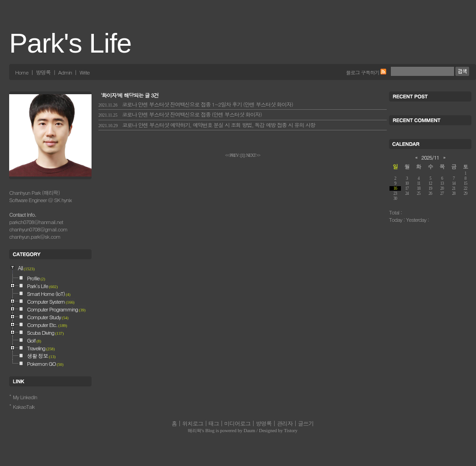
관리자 (285, 423)
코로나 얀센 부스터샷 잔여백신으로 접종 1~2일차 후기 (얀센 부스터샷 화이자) (196, 104)
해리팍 (195, 431)
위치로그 (193, 423)
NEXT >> (253, 155)
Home (22, 72)
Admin (65, 72)
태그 (214, 423)
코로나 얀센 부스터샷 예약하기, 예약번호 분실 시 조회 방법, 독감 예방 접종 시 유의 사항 (207, 125)
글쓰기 (306, 423)
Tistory (291, 431)
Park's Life (70, 43)
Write (85, 72)
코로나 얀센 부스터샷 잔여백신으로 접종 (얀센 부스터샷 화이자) (180, 114)
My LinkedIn (25, 397)
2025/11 (430, 157)
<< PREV (232, 155)
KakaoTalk (24, 407)
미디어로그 (237, 423)
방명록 (43, 72)
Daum (249, 431)
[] (243, 155)
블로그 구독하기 (363, 72)
